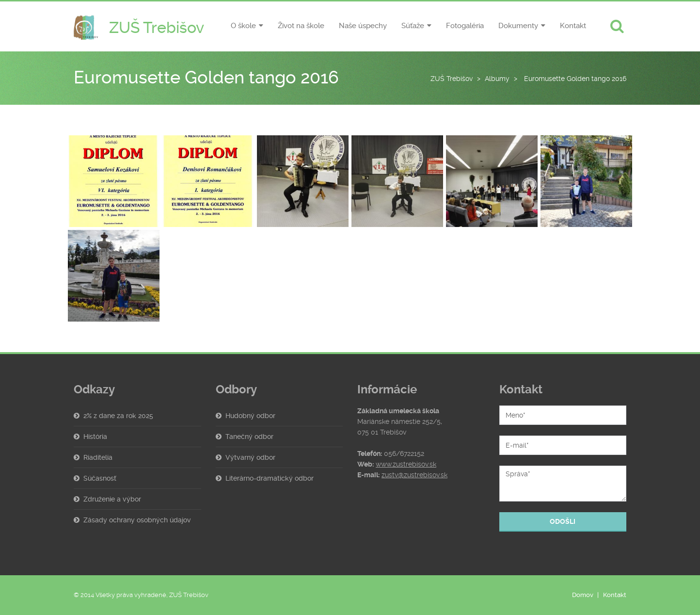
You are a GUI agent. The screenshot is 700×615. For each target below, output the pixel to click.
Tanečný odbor (249, 437)
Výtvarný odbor (250, 457)
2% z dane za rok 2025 (118, 416)
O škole (243, 26)
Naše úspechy (363, 26)
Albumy (497, 79)
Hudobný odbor (250, 416)
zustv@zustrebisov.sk (414, 475)
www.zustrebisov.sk (406, 464)
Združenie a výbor (112, 499)
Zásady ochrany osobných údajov (137, 520)
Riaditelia (98, 457)
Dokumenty (518, 26)
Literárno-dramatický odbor (270, 478)
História (95, 437)
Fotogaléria (465, 26)
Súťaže (413, 26)
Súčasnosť (100, 478)
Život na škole (301, 26)
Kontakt (573, 26)
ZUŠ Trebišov (452, 79)
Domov (583, 595)
